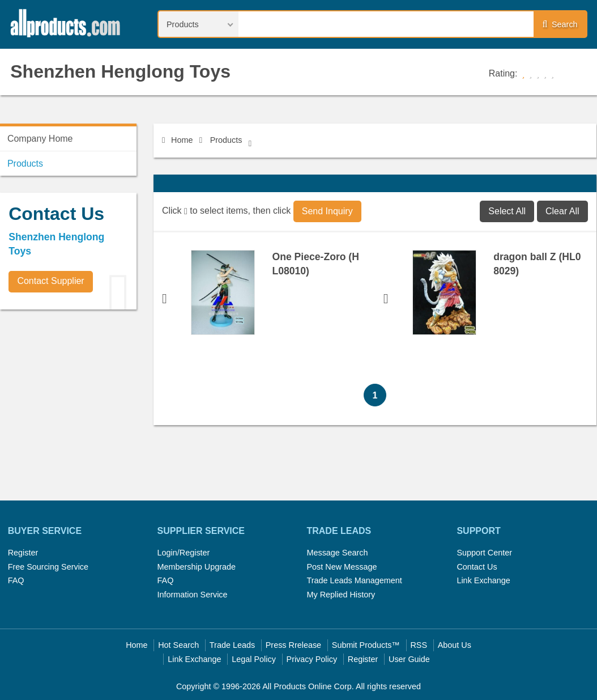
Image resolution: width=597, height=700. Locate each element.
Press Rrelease (293, 645)
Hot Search (178, 645)
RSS (419, 645)
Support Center (484, 553)
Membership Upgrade (197, 567)
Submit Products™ (366, 645)
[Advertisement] (85, 397)
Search (560, 24)
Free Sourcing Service (48, 567)
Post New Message (342, 567)
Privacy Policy (312, 659)
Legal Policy (254, 659)
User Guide (409, 659)
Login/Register (184, 553)
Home (177, 140)
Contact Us (477, 567)
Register (23, 553)
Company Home (40, 139)
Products (226, 140)
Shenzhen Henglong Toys (120, 71)
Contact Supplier (50, 281)
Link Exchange (483, 580)
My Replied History (341, 595)
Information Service (193, 595)
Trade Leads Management (354, 580)
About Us (455, 645)
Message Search (337, 553)
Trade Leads (232, 645)
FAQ (16, 580)
